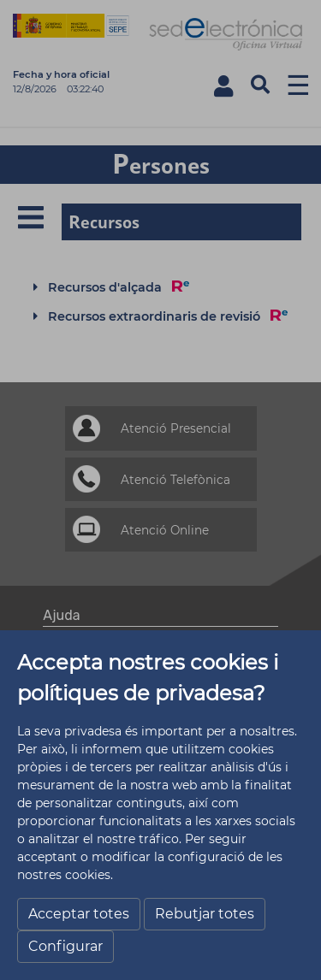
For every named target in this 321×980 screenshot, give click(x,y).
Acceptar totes (79, 914)
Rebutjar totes (205, 914)
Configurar (65, 946)
